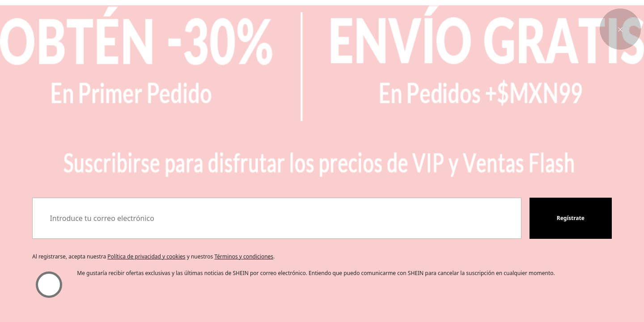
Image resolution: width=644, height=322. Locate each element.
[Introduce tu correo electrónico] (277, 218)
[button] (620, 29)
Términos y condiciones (244, 256)
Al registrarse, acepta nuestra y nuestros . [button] (153, 256)
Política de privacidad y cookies (146, 256)
